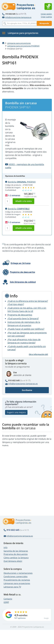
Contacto (8, 599)
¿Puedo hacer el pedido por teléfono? (26, 329)
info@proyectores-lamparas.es (17, 17)
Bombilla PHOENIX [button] (20, 182)
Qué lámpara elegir (13, 561)
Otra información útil (38, 354)
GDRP (6, 602)
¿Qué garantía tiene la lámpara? (23, 318)
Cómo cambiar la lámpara (16, 558)
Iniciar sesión (46, 14)
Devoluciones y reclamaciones (18, 573)
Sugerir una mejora (16, 412)
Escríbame (27, 390)
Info (5, 547)
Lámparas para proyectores (19, 43)
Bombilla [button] (17, 209)
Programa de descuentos (20, 315)
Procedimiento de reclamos (17, 580)
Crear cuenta (46, 17)
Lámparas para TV (12, 587)
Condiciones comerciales (16, 576)
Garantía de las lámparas (16, 551)
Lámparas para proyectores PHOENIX (23, 46)
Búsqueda (44, 23)
